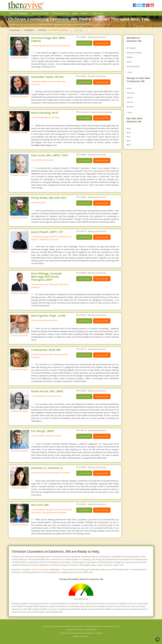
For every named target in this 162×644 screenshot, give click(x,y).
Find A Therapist (20, 13)
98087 (129, 141)
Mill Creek (130, 107)
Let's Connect (84, 43)
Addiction (130, 57)
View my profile (102, 43)
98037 (129, 145)
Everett (129, 88)
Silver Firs (130, 102)
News (75, 13)
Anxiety (129, 62)
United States (15, 30)
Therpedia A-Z (61, 13)
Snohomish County (40, 569)
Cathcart (129, 97)
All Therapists (131, 48)
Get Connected (41, 13)
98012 (129, 137)
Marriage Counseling (134, 53)
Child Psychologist (133, 66)
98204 (129, 129)
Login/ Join (98, 13)
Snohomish (130, 93)
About (85, 13)
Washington (29, 30)
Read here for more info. (81, 636)
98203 (129, 133)
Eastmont (42, 30)
